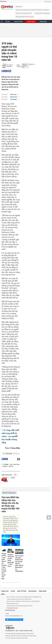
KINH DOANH (31, 22)
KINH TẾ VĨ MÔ (18, 22)
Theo (11, 454)
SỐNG (4, 25)
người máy (16, 464)
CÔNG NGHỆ (43, 22)
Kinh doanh (19, 66)
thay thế (11, 466)
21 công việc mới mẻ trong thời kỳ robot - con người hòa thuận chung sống (10, 436)
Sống (3, 594)
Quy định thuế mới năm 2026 (24, 13)
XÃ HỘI (8, 22)
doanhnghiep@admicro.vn (16, 616)
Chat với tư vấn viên (14, 620)
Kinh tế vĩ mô (22, 591)
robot (11, 464)
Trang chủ (5, 591)
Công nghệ (43, 591)
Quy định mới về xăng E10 (42, 13)
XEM (4, 480)
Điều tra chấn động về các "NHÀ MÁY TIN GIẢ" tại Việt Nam (32, 10)
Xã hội (13, 591)
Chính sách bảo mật (12, 608)
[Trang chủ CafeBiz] (2, 21)
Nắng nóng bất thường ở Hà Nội (25, 17)
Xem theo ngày (7, 475)
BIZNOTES (19, 7)
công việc (5, 466)
